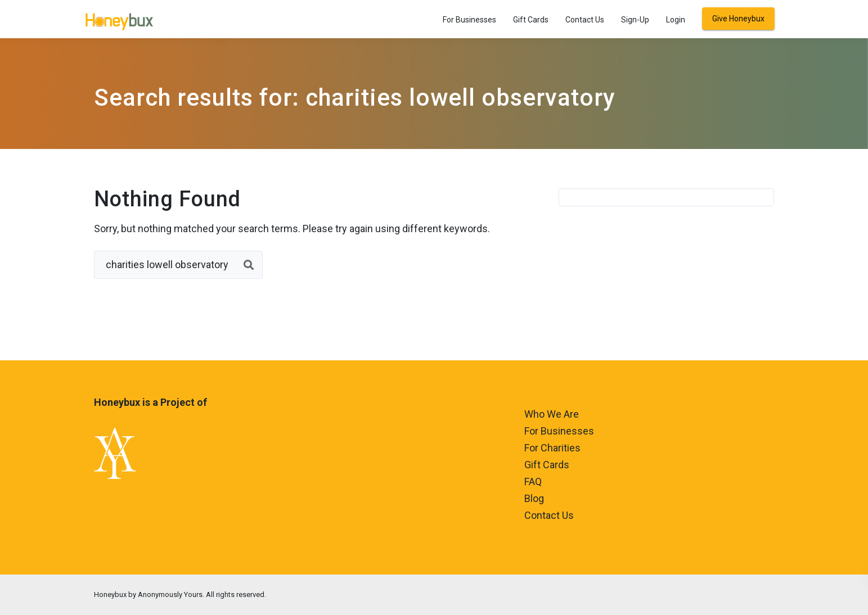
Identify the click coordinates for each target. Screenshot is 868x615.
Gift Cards (531, 20)
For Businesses (469, 20)
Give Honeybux (738, 19)
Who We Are (552, 414)
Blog (534, 498)
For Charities (552, 448)
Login (676, 20)
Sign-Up (635, 20)
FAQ (533, 481)
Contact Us (585, 20)
